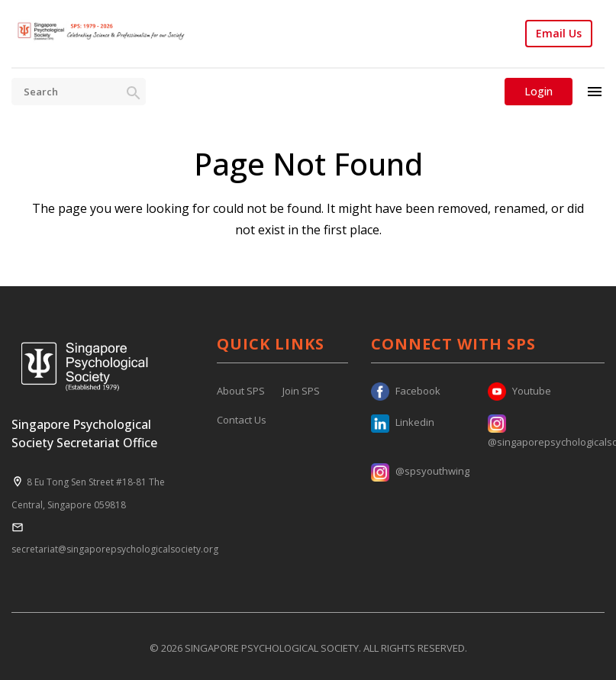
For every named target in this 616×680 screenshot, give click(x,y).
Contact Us (242, 420)
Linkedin (403, 422)
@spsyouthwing (420, 471)
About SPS (241, 391)
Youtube (519, 391)
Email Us (559, 34)
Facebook (406, 391)
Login (539, 91)
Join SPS (301, 391)
